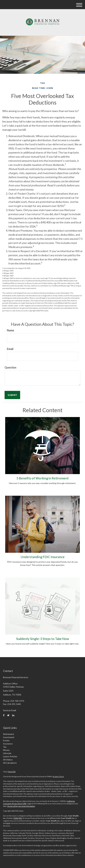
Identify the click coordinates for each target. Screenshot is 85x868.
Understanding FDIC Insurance (43, 557)
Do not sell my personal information (21, 806)
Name (10, 330)
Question (10, 367)
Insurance (8, 744)
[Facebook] (4, 715)
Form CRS (12, 772)
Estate (6, 740)
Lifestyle (7, 753)
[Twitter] (8, 715)
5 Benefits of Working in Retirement (43, 478)
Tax (5, 747)
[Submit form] (12, 395)
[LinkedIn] (13, 715)
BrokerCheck (58, 776)
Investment (9, 737)
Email (10, 349)
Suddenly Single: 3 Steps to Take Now (43, 639)
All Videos (8, 760)
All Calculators (10, 763)
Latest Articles (10, 756)
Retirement (9, 734)
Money (6, 750)
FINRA (16, 818)
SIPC (21, 818)
